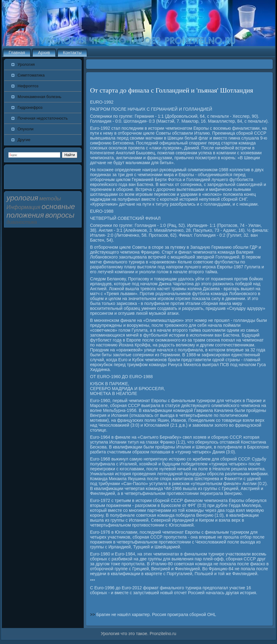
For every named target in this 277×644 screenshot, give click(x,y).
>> (93, 614)
